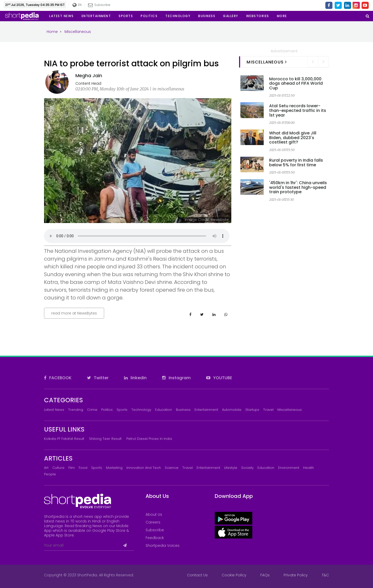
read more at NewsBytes (74, 313)
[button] (282, 16)
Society (247, 468)
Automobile (232, 410)
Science (172, 468)
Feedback (155, 538)
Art (46, 468)
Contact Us (197, 575)
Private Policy (296, 575)
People (50, 474)
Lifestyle (231, 468)
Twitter (98, 378)
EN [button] (77, 5)
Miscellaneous (290, 410)
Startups (252, 410)
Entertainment (206, 410)
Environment (289, 468)
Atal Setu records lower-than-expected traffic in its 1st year (298, 110)
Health (309, 468)
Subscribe (99, 5)
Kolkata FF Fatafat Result (64, 439)
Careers (153, 522)
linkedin (135, 378)
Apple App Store (59, 535)
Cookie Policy (234, 575)
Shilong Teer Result (105, 439)
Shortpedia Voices (163, 546)
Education (164, 410)
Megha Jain (89, 76)
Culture (58, 468)
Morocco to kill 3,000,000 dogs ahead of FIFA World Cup (296, 83)
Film (72, 468)
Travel (268, 410)
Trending (76, 410)
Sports (122, 410)
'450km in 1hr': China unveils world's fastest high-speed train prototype (298, 187)
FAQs (265, 575)
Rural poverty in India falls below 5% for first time (296, 163)
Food (83, 468)
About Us (154, 514)
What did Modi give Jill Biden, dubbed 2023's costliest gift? (293, 138)
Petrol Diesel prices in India (149, 439)
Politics (107, 410)
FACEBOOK (58, 378)
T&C (325, 575)
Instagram (176, 378)
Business (183, 410)
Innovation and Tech (144, 468)
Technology (141, 410)
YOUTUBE (219, 378)
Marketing (114, 468)
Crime (92, 410)
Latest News (54, 410)
